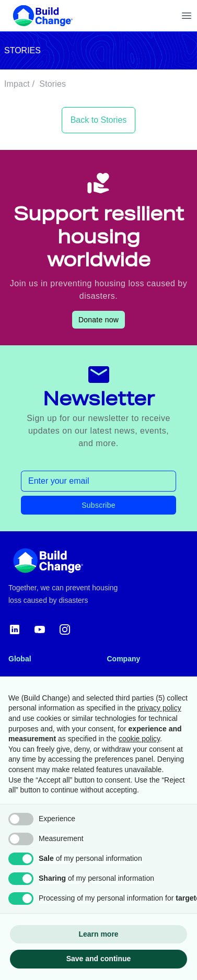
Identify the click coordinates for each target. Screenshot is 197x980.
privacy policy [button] (159, 708)
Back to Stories (99, 120)
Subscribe (98, 505)
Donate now (98, 320)
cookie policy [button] (139, 739)
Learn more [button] (98, 934)
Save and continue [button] (99, 959)
